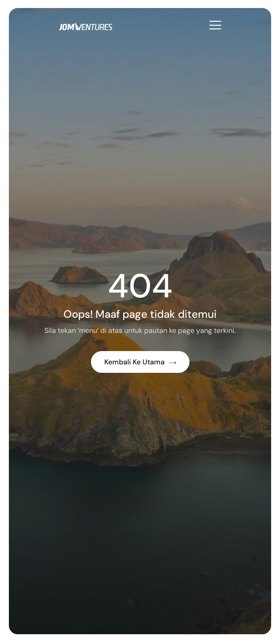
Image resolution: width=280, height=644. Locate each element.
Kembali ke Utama (140, 362)
